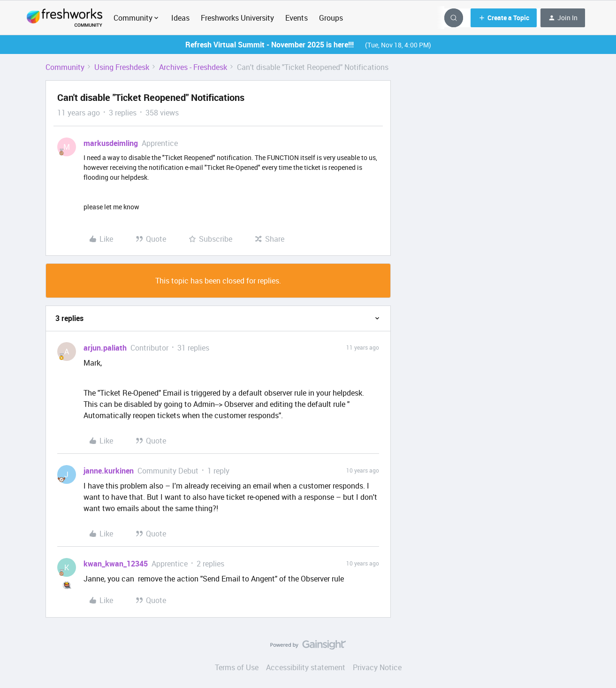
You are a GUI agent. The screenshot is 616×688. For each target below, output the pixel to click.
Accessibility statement (306, 667)
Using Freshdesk (122, 67)
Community (65, 67)
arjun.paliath (105, 348)
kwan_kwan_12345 (116, 564)
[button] (504, 18)
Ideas (180, 18)
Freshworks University (237, 18)
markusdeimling (111, 143)
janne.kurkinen (109, 471)
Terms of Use (237, 667)
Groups (331, 18)
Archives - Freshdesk (193, 67)
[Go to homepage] (65, 18)
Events (297, 18)
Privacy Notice (377, 667)
